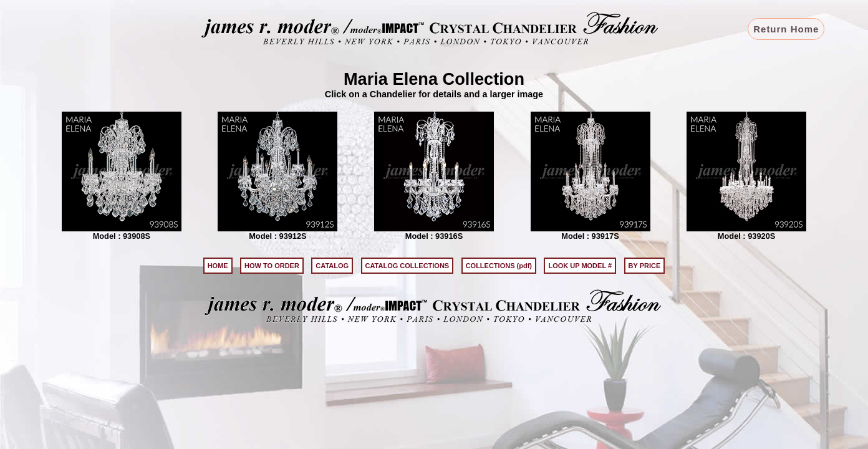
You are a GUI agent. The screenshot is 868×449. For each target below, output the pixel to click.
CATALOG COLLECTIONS (407, 266)
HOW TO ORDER (272, 266)
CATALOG (332, 266)
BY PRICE (645, 266)
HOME (218, 266)
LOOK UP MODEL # (580, 266)
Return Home (786, 29)
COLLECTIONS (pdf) (499, 266)
